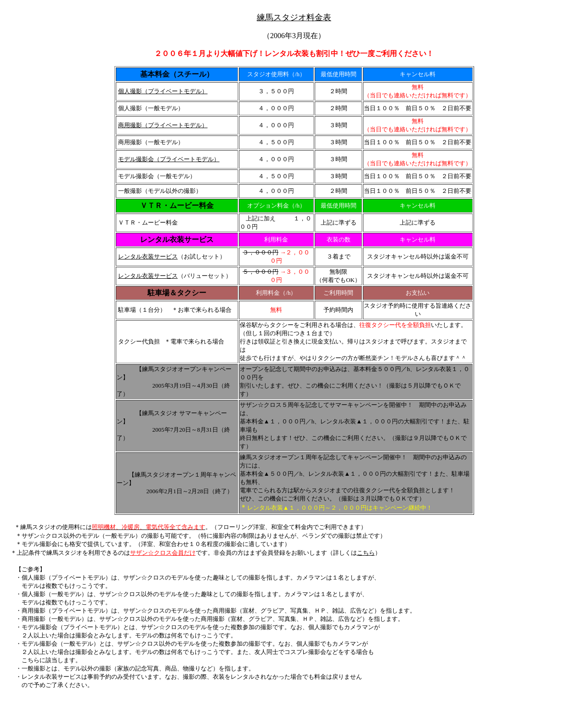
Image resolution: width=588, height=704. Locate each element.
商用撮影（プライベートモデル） (163, 125)
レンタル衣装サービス (148, 256)
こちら (366, 553)
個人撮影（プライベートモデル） (163, 91)
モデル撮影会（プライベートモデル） (169, 159)
